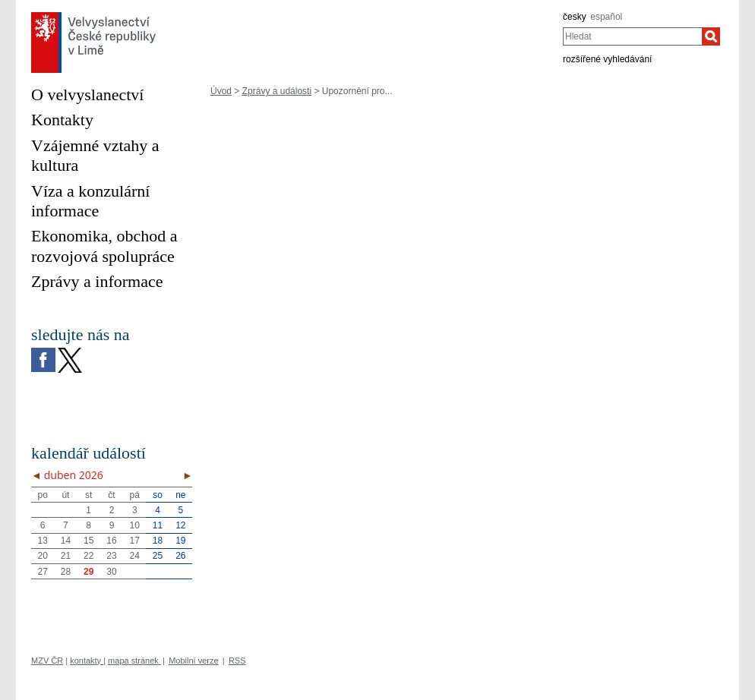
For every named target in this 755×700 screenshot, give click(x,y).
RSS (237, 661)
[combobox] (632, 36)
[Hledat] (711, 36)
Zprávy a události (277, 91)
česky (575, 17)
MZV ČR (47, 661)
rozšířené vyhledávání (607, 59)
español (606, 17)
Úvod (221, 91)
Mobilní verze (193, 661)
